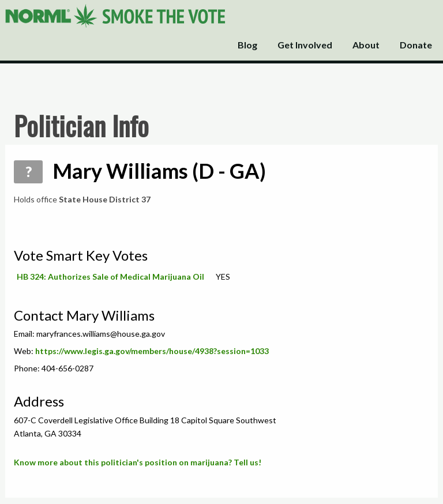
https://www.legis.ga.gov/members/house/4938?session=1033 (152, 351)
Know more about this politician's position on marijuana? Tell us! (138, 462)
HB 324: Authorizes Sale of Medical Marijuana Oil (110, 277)
